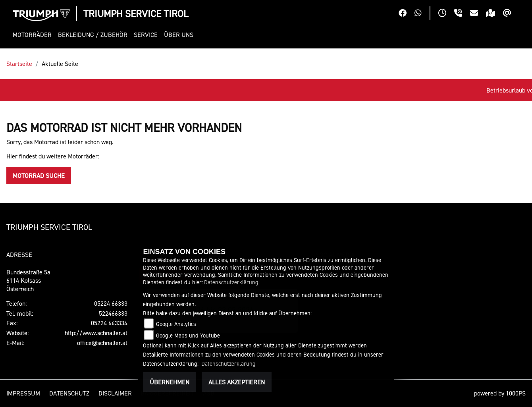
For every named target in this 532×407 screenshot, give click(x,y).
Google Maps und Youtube (188, 335)
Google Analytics (176, 324)
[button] (34, 35)
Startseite (19, 64)
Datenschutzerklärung (231, 282)
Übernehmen (170, 382)
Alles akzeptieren (237, 382)
